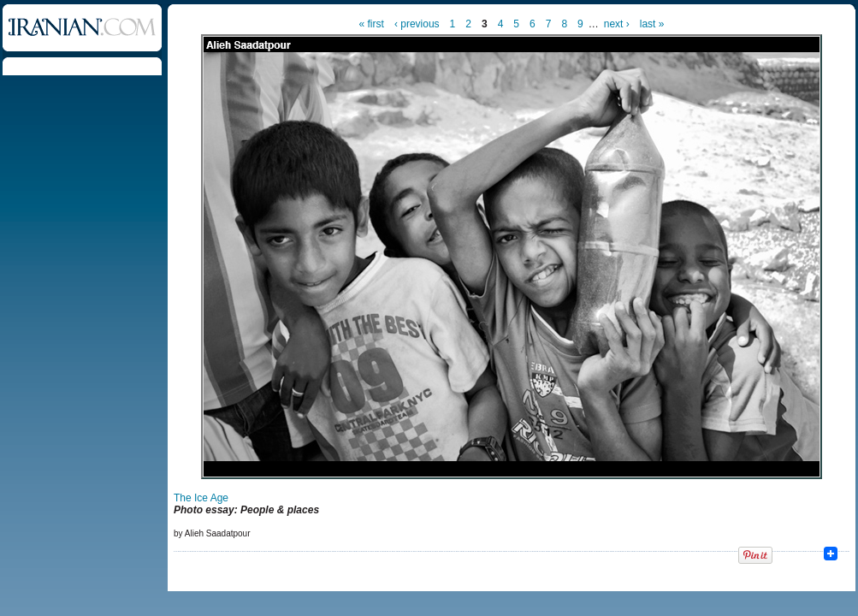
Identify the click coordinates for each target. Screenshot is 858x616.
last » (652, 24)
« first (372, 24)
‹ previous (417, 24)
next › (617, 24)
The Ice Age (201, 498)
